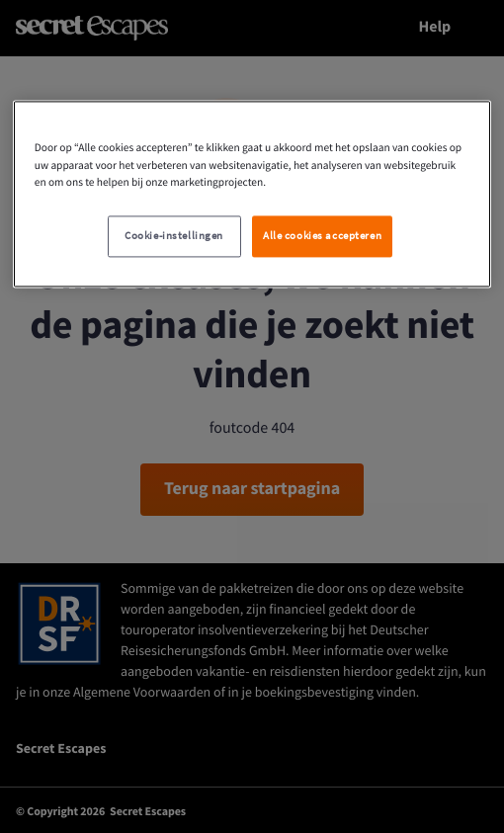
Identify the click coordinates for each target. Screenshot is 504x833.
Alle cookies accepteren (322, 236)
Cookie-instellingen (174, 236)
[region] (252, 194)
